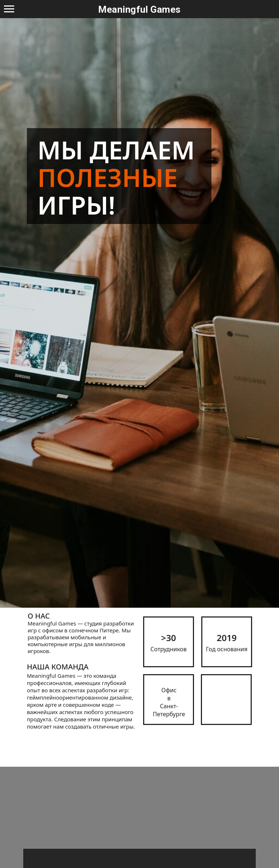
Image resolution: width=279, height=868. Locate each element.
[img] (226, 700)
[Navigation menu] (9, 9)
